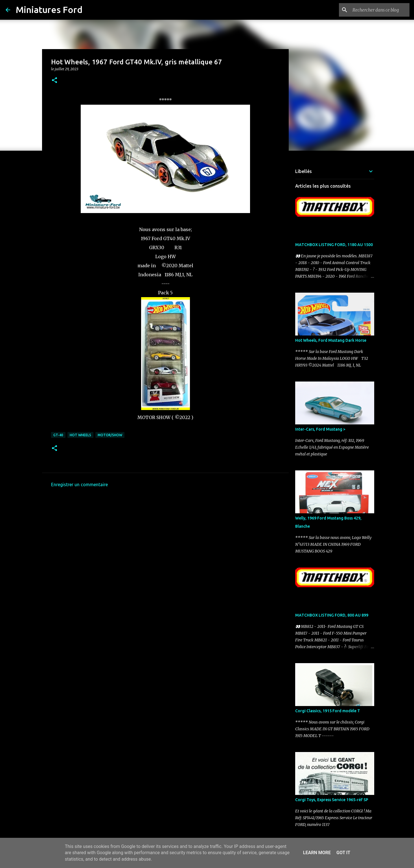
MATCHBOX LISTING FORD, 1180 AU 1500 (334, 245)
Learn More (317, 853)
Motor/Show (110, 435)
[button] (54, 81)
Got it (343, 853)
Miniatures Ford (49, 10)
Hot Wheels (80, 435)
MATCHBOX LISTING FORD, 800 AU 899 (332, 615)
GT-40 (58, 435)
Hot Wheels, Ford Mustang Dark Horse (331, 340)
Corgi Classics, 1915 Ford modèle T (328, 711)
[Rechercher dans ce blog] (380, 10)
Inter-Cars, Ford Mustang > (320, 429)
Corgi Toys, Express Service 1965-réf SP (332, 800)
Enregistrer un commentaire (79, 485)
